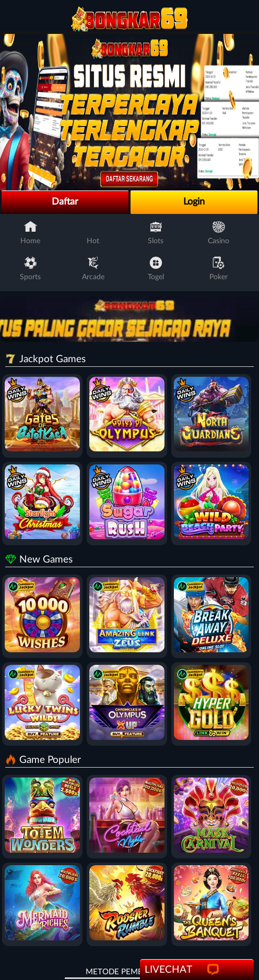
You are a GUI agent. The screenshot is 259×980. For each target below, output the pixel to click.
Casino (219, 232)
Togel (156, 268)
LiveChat (184, 970)
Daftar (65, 202)
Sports (30, 268)
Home (30, 232)
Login (194, 202)
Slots (156, 232)
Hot (93, 232)
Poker (219, 268)
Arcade (93, 268)
